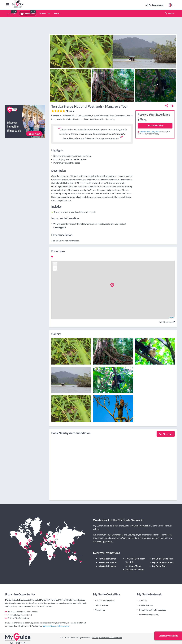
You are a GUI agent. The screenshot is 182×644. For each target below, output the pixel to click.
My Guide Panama (107, 559)
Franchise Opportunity (149, 615)
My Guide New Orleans (163, 562)
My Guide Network (139, 526)
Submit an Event (102, 605)
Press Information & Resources (153, 610)
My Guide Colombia (108, 562)
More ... (58, 14)
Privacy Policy (99, 638)
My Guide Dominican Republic (135, 560)
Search (169, 13)
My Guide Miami (133, 566)
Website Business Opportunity (56, 626)
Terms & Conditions (114, 638)
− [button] (55, 269)
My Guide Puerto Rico (163, 559)
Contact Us (100, 610)
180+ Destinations (115, 535)
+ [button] (55, 264)
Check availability (155, 126)
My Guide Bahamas (135, 569)
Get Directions (167, 322)
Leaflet (172, 318)
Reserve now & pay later (149, 132)
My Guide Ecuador (107, 566)
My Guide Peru (159, 566)
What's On (45, 14)
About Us (143, 600)
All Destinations (146, 605)
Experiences (28, 14)
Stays (11, 14)
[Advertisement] (25, 61)
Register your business (105, 600)
